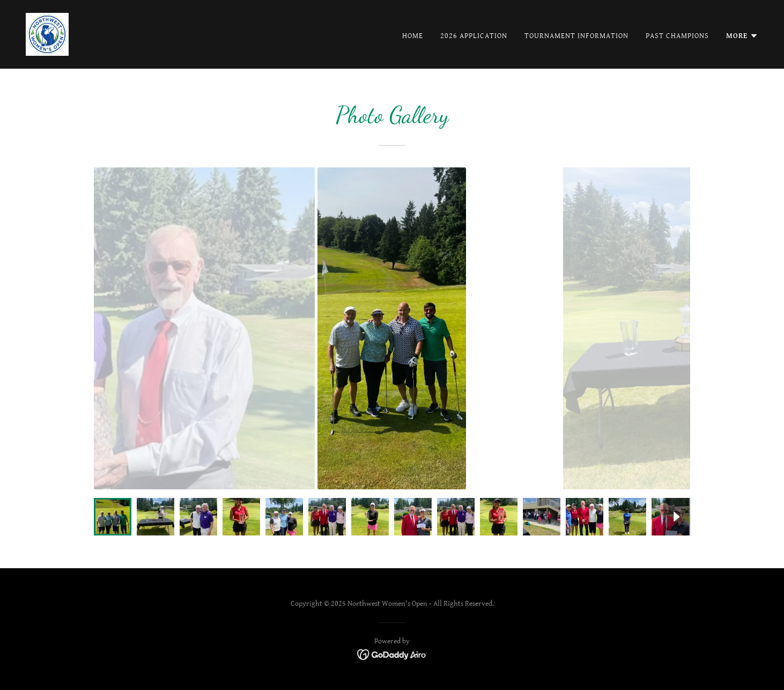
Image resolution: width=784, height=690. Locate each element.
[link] (47, 34)
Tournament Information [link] (576, 36)
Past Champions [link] (677, 36)
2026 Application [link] (474, 36)
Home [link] (413, 36)
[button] (742, 36)
